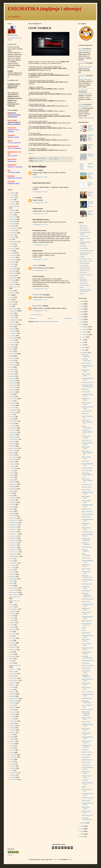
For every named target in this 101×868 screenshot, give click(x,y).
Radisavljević (13, 579)
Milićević (12, 453)
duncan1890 (56, 859)
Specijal (12, 659)
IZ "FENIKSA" (86, 663)
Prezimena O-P (14, 541)
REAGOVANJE (86, 569)
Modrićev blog (84, 266)
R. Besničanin (13, 563)
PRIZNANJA (85, 414)
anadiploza (12, 210)
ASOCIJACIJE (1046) (86, 672)
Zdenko (35, 170)
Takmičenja (13, 694)
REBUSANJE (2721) (86, 684)
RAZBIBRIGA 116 (87, 760)
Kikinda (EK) (13, 354)
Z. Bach (12, 737)
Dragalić (12, 275)
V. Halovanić (13, 712)
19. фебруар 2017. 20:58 (40, 311)
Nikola (80, 49)
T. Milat (11, 690)
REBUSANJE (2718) (86, 808)
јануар (84, 823)
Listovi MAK (13, 383)
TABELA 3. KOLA (87, 752)
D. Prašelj (12, 264)
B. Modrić (12, 230)
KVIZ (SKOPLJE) (87, 547)
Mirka (34, 198)
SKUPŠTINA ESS (87, 485)
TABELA (31, 154)
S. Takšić (12, 620)
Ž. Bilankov (13, 741)
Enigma (11, 291)
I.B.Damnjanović (14, 320)
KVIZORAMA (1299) (86, 587)
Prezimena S (13, 545)
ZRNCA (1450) (86, 490)
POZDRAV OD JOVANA (86, 437)
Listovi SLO (13, 387)
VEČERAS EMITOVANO (86, 360)
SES (11, 636)
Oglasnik (12, 491)
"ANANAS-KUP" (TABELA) (86, 746)
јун (83, 342)
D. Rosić (12, 266)
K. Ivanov (12, 340)
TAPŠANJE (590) (87, 471)
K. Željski (12, 347)
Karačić (11, 349)
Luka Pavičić (13, 399)
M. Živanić (12, 426)
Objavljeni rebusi (85, 270)
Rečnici (11, 605)
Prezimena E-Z (14, 525)
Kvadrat (12, 360)
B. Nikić (11, 235)
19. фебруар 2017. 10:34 (40, 289)
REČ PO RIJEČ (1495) (86, 502)
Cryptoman (12, 249)
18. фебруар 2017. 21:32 (40, 192)
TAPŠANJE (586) (87, 698)
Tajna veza (12, 692)
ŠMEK (82, 288)
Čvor (11, 251)
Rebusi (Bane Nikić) (86, 275)
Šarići (11, 632)
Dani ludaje (13, 271)
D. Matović (12, 262)
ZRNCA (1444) (86, 722)
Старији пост (68, 318)
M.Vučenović (13, 432)
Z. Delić (11, 748)
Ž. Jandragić (13, 755)
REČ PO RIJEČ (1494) (86, 529)
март (84, 350)
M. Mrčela (12, 417)
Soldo (11, 652)
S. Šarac (12, 618)
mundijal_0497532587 (85, 67)
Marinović (12, 441)
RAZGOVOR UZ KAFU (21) (87, 624)
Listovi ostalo (13, 385)
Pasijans (12, 507)
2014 (82, 831)
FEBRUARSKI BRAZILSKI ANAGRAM (86, 714)
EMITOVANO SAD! (87, 383)
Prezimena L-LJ (14, 534)
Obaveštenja (13, 489)
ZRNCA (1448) (86, 558)
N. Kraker (12, 466)
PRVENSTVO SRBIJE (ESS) (90, 138)
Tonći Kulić (12, 703)
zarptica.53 (36, 265)
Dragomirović (13, 278)
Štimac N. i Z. (13, 669)
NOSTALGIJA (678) (87, 798)
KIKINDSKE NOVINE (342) (87, 819)
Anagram (12, 212)
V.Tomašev (12, 730)
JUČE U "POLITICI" (87, 692)
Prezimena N (13, 538)
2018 (82, 322)
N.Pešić (12, 478)
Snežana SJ (13, 647)
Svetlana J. (13, 685)
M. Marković (13, 412)
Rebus (11, 586)
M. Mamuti (12, 408)
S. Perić (12, 616)
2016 (82, 826)
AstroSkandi (13, 221)
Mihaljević (12, 446)
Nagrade (12, 480)
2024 (82, 306)
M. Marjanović (13, 410)
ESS (11, 300)
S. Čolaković (13, 611)
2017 (82, 325)
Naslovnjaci (13, 482)
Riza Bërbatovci (83, 90)
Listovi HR (12, 381)
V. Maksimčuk (13, 721)
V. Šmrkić (12, 723)
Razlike (11, 583)
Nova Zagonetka (85, 268)
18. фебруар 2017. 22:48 (40, 225)
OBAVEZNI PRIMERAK (86, 676)
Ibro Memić (13, 322)
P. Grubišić (12, 505)
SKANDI (84, 628)
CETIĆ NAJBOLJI (87, 755)
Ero (10, 295)
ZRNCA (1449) (86, 517)
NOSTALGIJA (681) (87, 514)
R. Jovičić (12, 568)
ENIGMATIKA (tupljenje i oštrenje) (44, 9)
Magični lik (12, 435)
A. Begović (12, 193)
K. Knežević (13, 342)
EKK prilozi (12, 284)
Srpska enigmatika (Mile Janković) (85, 291)
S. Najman (12, 614)
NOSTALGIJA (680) (87, 599)
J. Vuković (12, 336)
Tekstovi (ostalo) (14, 699)
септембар (85, 335)
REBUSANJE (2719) (86, 773)
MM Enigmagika (85, 263)
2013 (82, 834)
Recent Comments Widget (88, 118)
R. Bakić (12, 561)
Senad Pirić (13, 634)
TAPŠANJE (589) (87, 468)
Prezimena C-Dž (14, 520)
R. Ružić (12, 570)
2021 (82, 314)
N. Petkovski (13, 469)
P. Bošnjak (12, 500)
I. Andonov (12, 318)
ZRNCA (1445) (86, 668)
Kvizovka (12, 369)
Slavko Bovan (14, 35)
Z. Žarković (13, 775)
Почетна (50, 318)
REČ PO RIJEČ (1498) (86, 375)
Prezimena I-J (13, 529)
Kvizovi (11, 367)
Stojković (12, 676)
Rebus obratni (13, 590)
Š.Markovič (13, 629)
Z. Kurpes (12, 764)
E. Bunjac (12, 280)
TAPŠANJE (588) (87, 584)
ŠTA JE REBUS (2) (90, 184)
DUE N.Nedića (84, 236)
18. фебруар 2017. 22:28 (40, 214)
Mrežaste (12, 462)
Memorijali (12, 444)
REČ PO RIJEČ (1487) (86, 812)
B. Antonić (12, 224)
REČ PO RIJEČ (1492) (86, 613)
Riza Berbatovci (14, 609)
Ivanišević (12, 329)
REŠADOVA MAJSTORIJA (86, 702)
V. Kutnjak (12, 716)
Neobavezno (13, 484)
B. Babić (12, 226)
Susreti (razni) (13, 678)
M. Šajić (12, 419)
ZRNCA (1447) (86, 602)
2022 (82, 312)
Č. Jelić (11, 244)
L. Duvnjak (12, 372)
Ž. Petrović (12, 766)
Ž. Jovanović (13, 757)
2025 (82, 304)
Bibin (11, 239)
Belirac (80, 104)
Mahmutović (13, 437)
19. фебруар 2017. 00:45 (40, 245)
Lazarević (12, 376)
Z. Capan (12, 744)
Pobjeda (12, 511)
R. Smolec (12, 572)
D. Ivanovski (13, 255)
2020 (82, 317)
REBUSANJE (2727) (86, 448)
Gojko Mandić (13, 311)
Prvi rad (12, 559)
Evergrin (12, 302)
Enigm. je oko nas (14, 287)
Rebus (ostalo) (14, 588)
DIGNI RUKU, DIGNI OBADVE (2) (87, 480)
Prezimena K (13, 532)
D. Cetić (41, 161)
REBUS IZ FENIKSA (85, 550)
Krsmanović (13, 358)
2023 (82, 309)
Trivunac (12, 705)
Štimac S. (12, 671)
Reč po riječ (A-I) (14, 595)
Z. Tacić (12, 771)
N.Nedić (12, 475)
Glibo (11, 306)
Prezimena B (13, 518)
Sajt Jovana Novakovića (83, 280)
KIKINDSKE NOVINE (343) (87, 576)
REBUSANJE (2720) (86, 730)
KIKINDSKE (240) (87, 815)
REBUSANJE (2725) (86, 524)
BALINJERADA (86, 633)
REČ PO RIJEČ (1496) (86, 458)
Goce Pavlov (13, 309)
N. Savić (12, 471)
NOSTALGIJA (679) (87, 666)
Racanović (12, 574)
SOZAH (12, 654)
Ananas (36, 161)
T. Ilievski (12, 687)
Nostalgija (12, 487)
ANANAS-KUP (86, 765)
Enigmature (13, 293)
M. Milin (12, 415)
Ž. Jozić (12, 759)
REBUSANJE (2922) (86, 640)
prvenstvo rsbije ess (85, 51)
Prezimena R (13, 543)
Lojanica (12, 396)
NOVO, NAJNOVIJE (86, 555)
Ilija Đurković (13, 324)
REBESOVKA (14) (91, 155)
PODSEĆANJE (86, 591)
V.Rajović (12, 728)
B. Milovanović (13, 228)
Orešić (11, 496)
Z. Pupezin (12, 768)
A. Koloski (12, 197)
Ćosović (12, 246)
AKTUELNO (85, 389)
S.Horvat (12, 627)
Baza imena (84, 226)
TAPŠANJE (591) (87, 411)
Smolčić (12, 645)
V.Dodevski (13, 725)
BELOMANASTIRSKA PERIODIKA (87, 386)
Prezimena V (13, 554)
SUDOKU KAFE (86, 487)
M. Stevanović (13, 421)
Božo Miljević (13, 242)
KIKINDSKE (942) (87, 532)
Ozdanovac (13, 498)
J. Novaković (13, 333)
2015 (82, 829)
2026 (82, 301)
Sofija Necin (13, 650)
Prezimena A (13, 516)
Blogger (70, 859)
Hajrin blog (83, 246)
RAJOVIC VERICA (38, 295)
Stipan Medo (13, 674)
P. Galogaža (13, 502)
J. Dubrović (13, 331)
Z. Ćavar (12, 746)
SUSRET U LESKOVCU (86, 544)
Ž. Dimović (12, 750)
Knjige (11, 356)
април (84, 348)
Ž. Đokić (12, 753)
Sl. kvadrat (12, 643)
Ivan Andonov (84, 248)
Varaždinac (13, 732)
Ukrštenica (12, 707)
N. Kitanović (13, 464)
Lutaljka (82, 257)
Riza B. (82, 277)
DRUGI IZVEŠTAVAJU (87, 427)
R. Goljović (12, 565)
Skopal (11, 641)
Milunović (12, 455)
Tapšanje (12, 696)
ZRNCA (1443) (86, 762)
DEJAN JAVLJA (86, 440)
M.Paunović (13, 430)
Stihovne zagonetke (15, 665)
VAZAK (82, 294)
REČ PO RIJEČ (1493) (86, 572)
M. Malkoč (12, 405)
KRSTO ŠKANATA (87, 512)
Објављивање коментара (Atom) (49, 322)
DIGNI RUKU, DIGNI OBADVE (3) (87, 453)
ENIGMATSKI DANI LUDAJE (90, 176)
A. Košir (12, 200)
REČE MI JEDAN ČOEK (87, 719)
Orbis (11, 493)
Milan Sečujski (13, 448)
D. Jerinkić (12, 258)
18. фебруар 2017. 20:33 (40, 177)
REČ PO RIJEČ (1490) (86, 688)
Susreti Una (13, 683)
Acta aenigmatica (14, 206)
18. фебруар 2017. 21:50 (40, 203)
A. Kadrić (12, 195)
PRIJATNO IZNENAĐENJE (87, 657)
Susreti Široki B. (14, 680)
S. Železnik (13, 623)
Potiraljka (12, 514)
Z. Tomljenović (13, 773)
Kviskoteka (12, 363)
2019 (82, 319)
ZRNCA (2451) (86, 392)
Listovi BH (12, 378)
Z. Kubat (12, 762)
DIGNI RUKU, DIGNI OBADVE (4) (87, 432)
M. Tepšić (12, 423)
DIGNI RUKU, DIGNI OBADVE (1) (87, 475)
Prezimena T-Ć (14, 550)
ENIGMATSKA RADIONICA (86, 539)
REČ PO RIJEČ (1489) (86, 734)
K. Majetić (12, 345)
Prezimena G (13, 527)
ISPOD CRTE (86, 757)
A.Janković (12, 204)
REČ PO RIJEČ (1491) (86, 645)
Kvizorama (12, 365)
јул (83, 340)
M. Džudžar (13, 403)
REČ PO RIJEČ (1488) (86, 777)
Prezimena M (13, 536)
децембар (85, 327)
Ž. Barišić (12, 739)
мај (83, 345)
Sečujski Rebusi (85, 285)
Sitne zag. (12, 638)
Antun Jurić (13, 217)
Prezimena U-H (14, 552)
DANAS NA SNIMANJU (86, 356)
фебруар (85, 353)
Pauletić (12, 509)
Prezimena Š (13, 547)
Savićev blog (84, 283)
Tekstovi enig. (13, 701)
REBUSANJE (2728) (86, 399)
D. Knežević (13, 260)
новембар (85, 329)
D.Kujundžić (13, 269)
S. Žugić (12, 625)
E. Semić (12, 282)
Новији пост (32, 318)
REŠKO (84, 787)
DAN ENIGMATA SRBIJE (87, 653)
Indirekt (11, 327)
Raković (12, 581)
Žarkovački (12, 777)
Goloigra (12, 313)
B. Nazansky (13, 233)
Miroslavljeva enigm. (86, 259)
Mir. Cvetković (13, 457)
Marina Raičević (14, 439)
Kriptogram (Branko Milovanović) (86, 254)
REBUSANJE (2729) (86, 371)
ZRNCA (84, 630)
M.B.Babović (13, 428)
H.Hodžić (12, 315)
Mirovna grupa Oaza (86, 261)
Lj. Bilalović (13, 392)
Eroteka (12, 297)
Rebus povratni (14, 592)
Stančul (11, 663)
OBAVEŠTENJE (86, 509)
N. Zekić (12, 473)
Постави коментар (36, 315)
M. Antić (12, 401)
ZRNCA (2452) (86, 363)
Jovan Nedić (13, 338)
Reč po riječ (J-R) (14, 597)
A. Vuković (12, 202)
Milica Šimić (13, 450)
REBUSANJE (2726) (86, 497)
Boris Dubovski (84, 230)
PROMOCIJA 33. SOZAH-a (87, 742)
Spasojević (12, 656)
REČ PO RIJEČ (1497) (86, 404)
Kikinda (11, 351)
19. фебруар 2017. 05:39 (40, 259)
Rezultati (12, 607)
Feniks (11, 304)
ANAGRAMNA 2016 (88, 660)
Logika (11, 394)
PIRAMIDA (85, 780)
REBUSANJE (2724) (86, 565)
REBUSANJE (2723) (86, 609)
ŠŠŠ (11, 661)
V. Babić (12, 710)
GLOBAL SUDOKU (87, 709)
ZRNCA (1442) (86, 800)
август (84, 337)
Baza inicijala (84, 228)
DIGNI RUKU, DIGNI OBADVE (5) (87, 422)
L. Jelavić (12, 374)
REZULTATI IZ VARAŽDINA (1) (91, 128)
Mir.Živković (13, 459)
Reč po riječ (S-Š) (14, 601)
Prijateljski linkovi (14, 556)
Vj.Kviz (11, 735)
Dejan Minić (13, 273)
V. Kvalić (12, 719)
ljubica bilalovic (37, 306)
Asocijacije (12, 219)
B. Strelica (12, 237)
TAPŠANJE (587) (87, 621)
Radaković (12, 577)
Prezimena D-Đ (14, 523)
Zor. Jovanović (13, 780)
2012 (82, 836)
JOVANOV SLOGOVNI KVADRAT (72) (87, 595)
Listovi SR (12, 390)
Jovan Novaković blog (86, 251)
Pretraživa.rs (84, 272)
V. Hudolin (12, 714)
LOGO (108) (85, 461)
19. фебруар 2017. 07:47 (40, 270)
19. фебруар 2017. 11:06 (40, 300)
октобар (85, 332)
